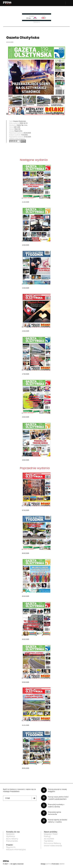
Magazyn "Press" (51, 834)
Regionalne (18, 131)
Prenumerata (12, 841)
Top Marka (49, 841)
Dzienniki (17, 129)
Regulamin (11, 847)
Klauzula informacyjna (16, 849)
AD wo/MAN (49, 839)
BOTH (48, 864)
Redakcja (10, 834)
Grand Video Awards (53, 846)
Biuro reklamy (12, 839)
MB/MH (62, 864)
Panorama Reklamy (53, 843)
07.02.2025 (28, 137)
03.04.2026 (27, 133)
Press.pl (47, 836)
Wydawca (11, 836)
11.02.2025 (25, 135)
